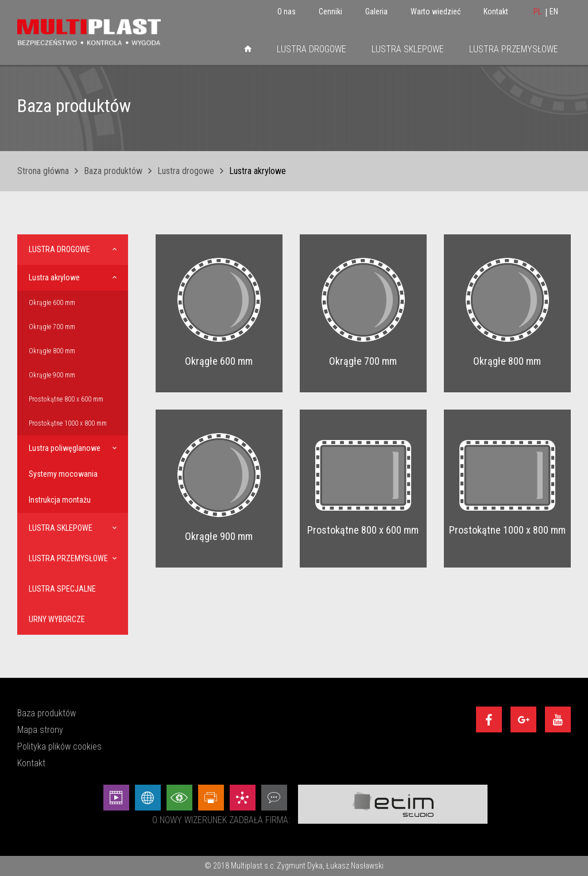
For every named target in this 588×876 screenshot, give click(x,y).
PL (537, 11)
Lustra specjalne (62, 589)
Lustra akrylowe (54, 277)
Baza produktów (113, 171)
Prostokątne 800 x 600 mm (66, 399)
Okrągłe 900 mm (52, 375)
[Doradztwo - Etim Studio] (274, 798)
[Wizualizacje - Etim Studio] (179, 798)
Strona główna (43, 171)
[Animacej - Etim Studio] (116, 798)
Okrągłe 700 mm (52, 327)
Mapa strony (40, 730)
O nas (287, 11)
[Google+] (523, 719)
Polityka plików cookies (59, 746)
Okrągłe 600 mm (52, 303)
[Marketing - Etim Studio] (243, 798)
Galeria (376, 11)
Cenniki (330, 11)
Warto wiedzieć (436, 11)
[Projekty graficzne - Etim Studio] (211, 798)
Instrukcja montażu (60, 500)
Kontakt (496, 11)
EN (554, 11)
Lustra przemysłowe (514, 49)
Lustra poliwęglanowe (65, 448)
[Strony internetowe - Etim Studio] (148, 798)
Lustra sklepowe (408, 49)
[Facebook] (489, 719)
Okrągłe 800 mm (52, 351)
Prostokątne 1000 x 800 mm (68, 423)
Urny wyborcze (57, 619)
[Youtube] (558, 719)
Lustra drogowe (312, 49)
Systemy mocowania (63, 474)
